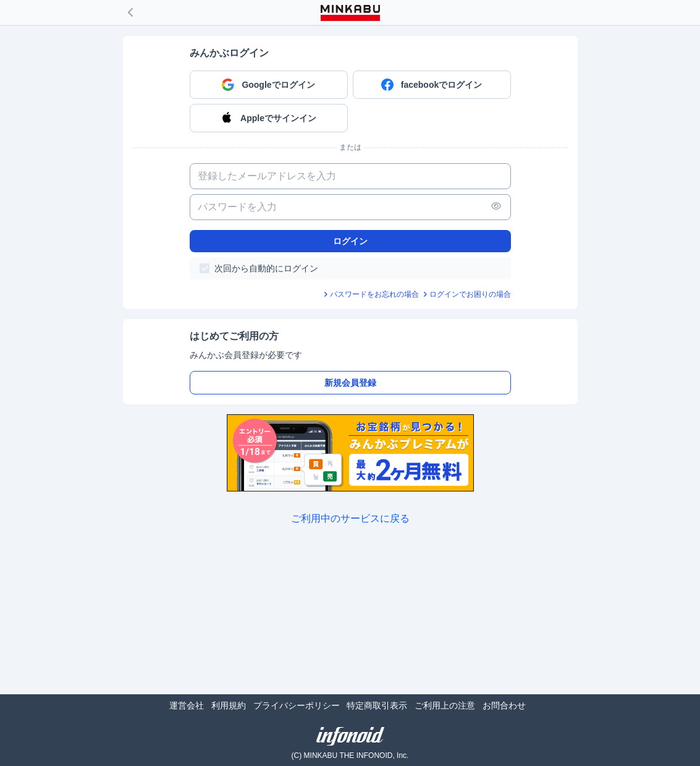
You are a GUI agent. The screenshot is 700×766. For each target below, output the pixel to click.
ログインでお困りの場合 (470, 294)
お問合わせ (504, 705)
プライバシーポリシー (297, 705)
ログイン (350, 241)
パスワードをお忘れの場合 (374, 294)
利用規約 (229, 705)
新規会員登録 (350, 383)
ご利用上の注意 (445, 705)
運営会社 (187, 705)
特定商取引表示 (377, 705)
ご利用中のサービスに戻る (350, 518)
